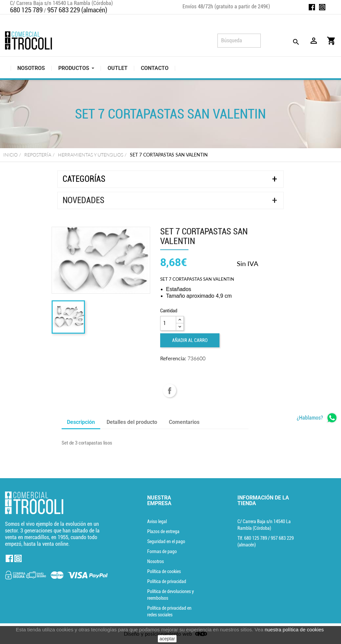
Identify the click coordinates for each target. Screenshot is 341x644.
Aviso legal (157, 521)
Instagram (322, 7)
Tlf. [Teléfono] (253, 538)
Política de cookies (164, 571)
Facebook (312, 7)
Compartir (170, 391)
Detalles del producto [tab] (132, 422)
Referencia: (173, 358)
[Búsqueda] (239, 41)
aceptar (167, 639)
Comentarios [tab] (184, 422)
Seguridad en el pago (166, 541)
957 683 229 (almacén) (77, 10)
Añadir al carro (190, 340)
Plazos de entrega (163, 531)
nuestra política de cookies (294, 630)
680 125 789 (26, 10)
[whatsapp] (317, 418)
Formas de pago (162, 551)
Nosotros (156, 561)
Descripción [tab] (81, 422)
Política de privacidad (167, 581)
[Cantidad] (168, 323)
